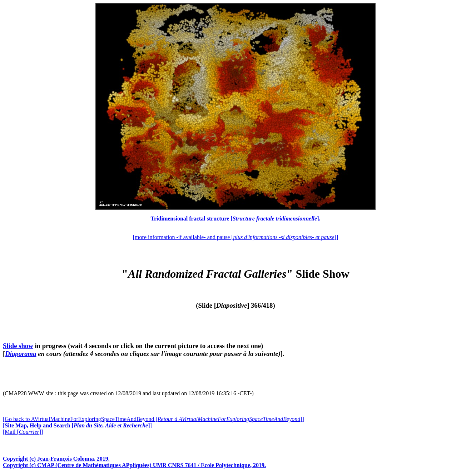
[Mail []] (23, 432)
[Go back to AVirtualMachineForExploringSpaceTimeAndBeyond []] (153, 419)
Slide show (18, 346)
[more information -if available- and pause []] (235, 237)
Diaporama (21, 354)
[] (77, 425)
